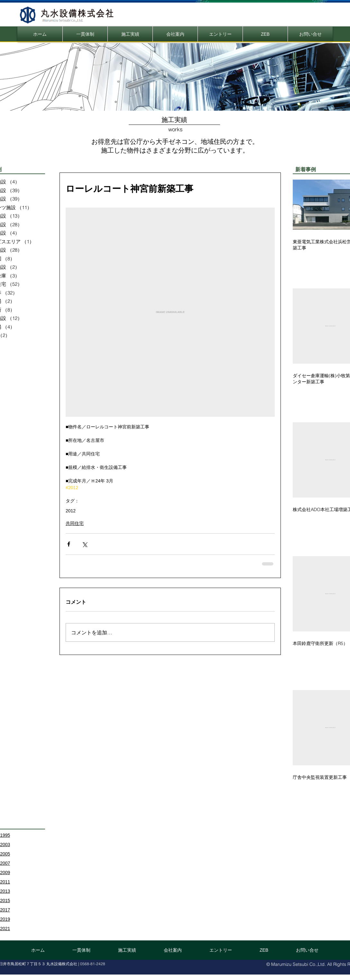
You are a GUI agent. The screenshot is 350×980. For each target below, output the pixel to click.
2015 (5, 901)
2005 (5, 854)
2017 (5, 910)
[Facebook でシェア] (69, 544)
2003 (5, 845)
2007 (5, 863)
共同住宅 (75, 523)
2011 (5, 882)
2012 (71, 511)
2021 (5, 929)
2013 (5, 891)
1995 (5, 835)
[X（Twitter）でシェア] (84, 544)
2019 (5, 919)
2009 (5, 873)
